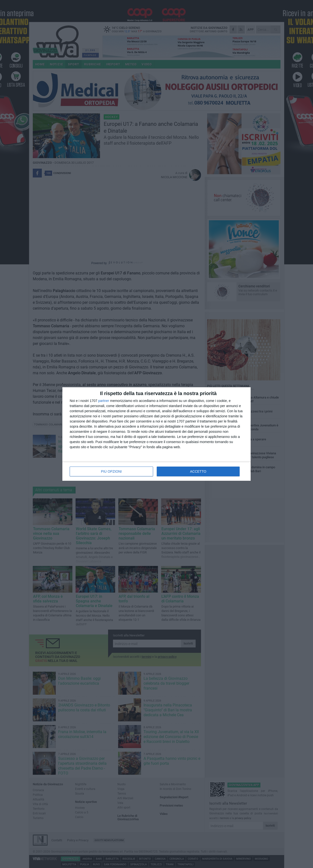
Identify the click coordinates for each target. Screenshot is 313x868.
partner (104, 401)
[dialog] (156, 434)
